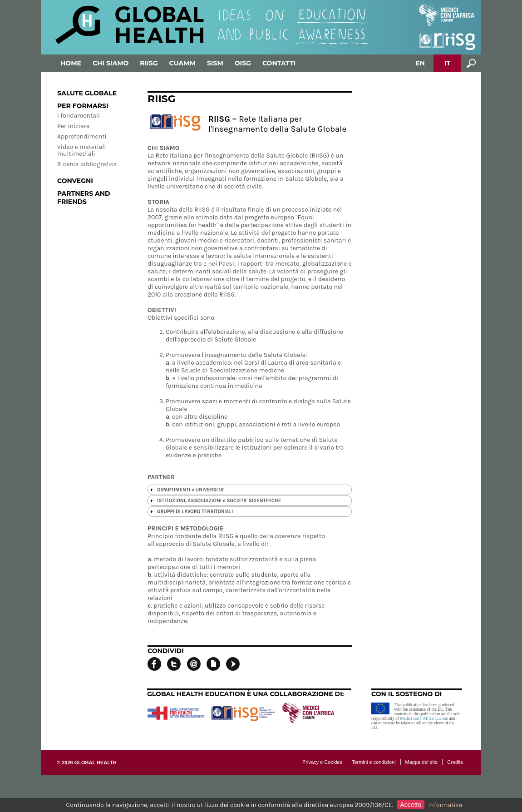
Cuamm (182, 63)
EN (420, 63)
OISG (243, 63)
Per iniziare (73, 126)
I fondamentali (79, 116)
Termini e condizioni (374, 762)
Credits (455, 762)
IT (447, 63)
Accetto (411, 805)
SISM (215, 63)
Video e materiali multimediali (81, 150)
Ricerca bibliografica (87, 164)
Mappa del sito (422, 762)
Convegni (75, 181)
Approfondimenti (82, 136)
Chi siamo (111, 63)
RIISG (149, 63)
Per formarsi (83, 106)
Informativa (446, 805)
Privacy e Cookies (322, 762)
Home (71, 63)
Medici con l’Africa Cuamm (424, 718)
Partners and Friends (84, 198)
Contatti (279, 63)
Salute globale (87, 93)
